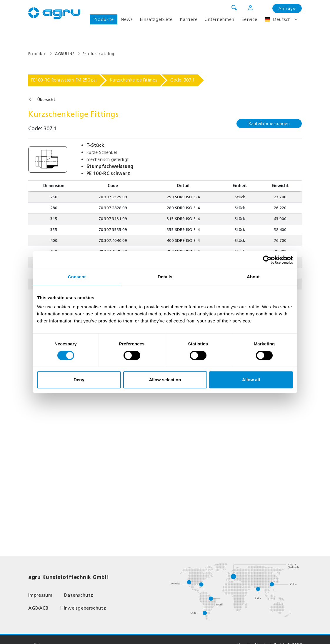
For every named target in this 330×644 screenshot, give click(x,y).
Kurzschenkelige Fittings (133, 80)
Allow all (251, 380)
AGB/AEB (38, 608)
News (127, 19)
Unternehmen (220, 19)
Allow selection (165, 380)
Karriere (189, 19)
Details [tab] (165, 277)
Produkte (104, 19)
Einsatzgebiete (156, 19)
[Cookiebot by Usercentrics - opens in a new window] (267, 260)
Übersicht (46, 100)
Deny (79, 380)
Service (249, 19)
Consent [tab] (77, 277)
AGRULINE (65, 54)
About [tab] (253, 277)
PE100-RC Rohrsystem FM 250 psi (64, 80)
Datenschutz (79, 595)
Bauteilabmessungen (269, 123)
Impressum (40, 595)
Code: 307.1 (182, 80)
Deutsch (278, 19)
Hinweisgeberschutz (83, 608)
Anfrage (287, 8)
